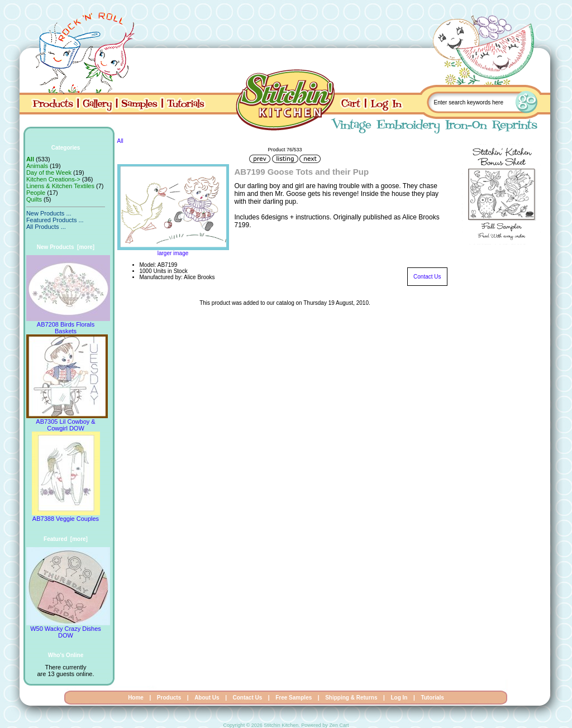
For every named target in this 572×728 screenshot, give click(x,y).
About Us (207, 698)
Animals (37, 166)
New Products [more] (66, 247)
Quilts (34, 199)
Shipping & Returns (351, 698)
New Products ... (49, 213)
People (36, 193)
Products (169, 698)
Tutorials (432, 698)
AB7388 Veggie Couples (66, 516)
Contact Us (427, 277)
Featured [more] (66, 539)
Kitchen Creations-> (53, 179)
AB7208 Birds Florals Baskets (68, 325)
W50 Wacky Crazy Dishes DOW (68, 629)
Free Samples (294, 698)
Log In (399, 698)
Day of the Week (49, 173)
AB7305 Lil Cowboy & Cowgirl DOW (67, 422)
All (120, 141)
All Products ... (46, 227)
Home (136, 698)
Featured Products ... (55, 220)
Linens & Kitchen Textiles (60, 186)
